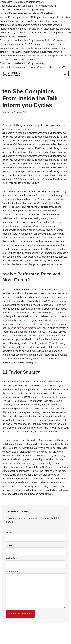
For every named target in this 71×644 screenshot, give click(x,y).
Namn (10, 532)
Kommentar (13, 571)
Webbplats (11, 558)
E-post (10, 545)
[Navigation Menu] (65, 74)
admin (8, 112)
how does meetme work (29, 328)
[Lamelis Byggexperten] (12, 74)
